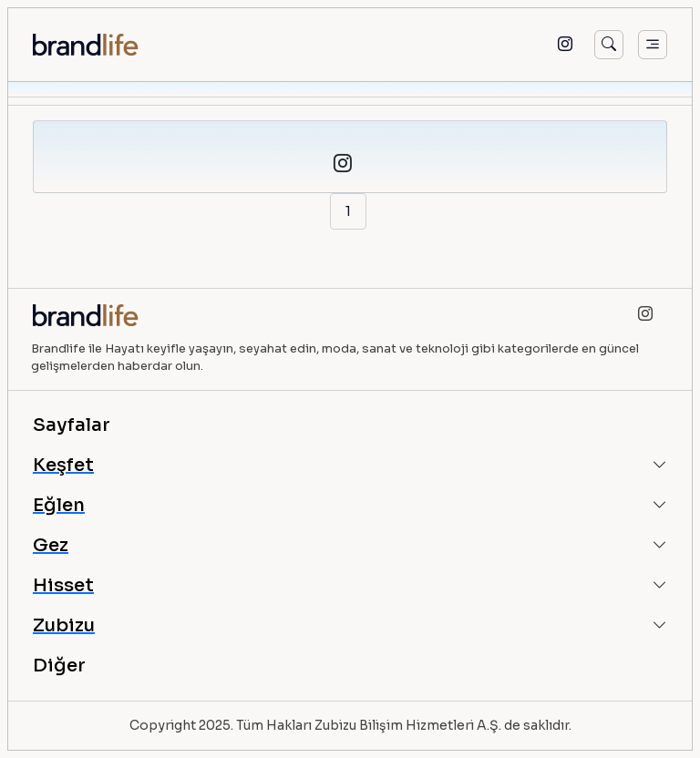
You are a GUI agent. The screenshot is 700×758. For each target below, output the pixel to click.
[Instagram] (565, 45)
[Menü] (653, 45)
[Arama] (609, 45)
